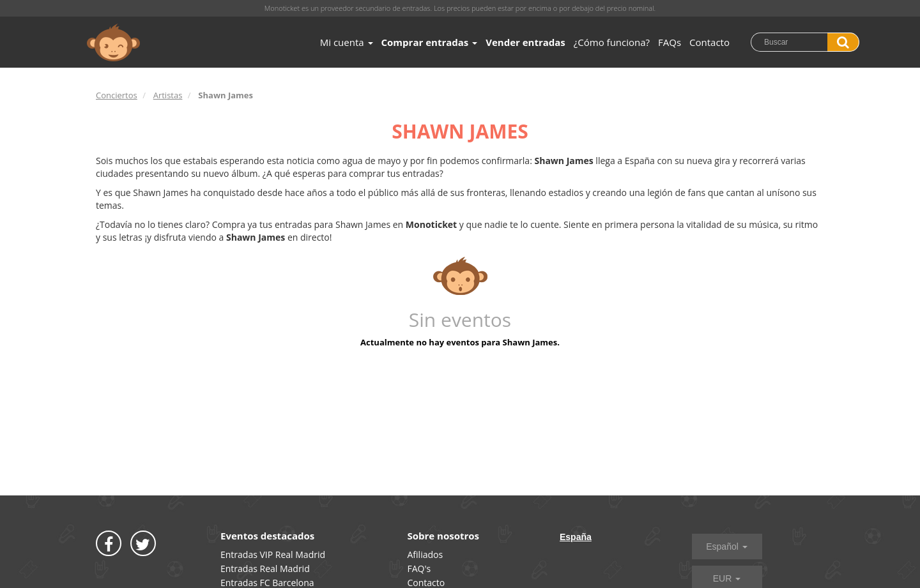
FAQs (670, 42)
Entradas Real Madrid (265, 569)
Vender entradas (525, 42)
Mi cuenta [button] (347, 42)
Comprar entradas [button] (430, 42)
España (576, 537)
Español (726, 547)
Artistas (168, 95)
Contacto (709, 42)
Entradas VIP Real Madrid (273, 554)
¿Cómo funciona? (612, 42)
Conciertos (117, 95)
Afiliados (425, 554)
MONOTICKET (113, 43)
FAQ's (419, 569)
